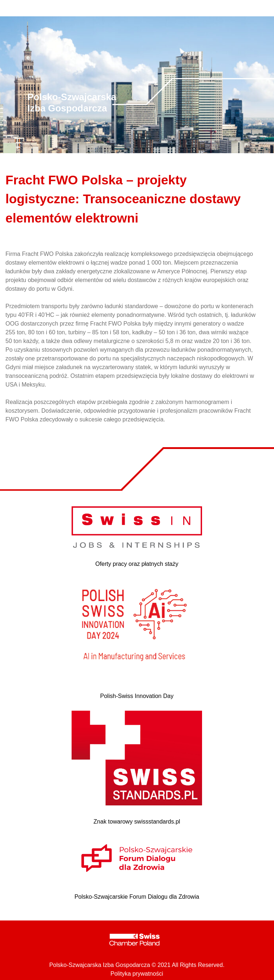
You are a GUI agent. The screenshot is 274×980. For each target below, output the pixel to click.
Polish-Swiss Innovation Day (137, 696)
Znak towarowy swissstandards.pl (137, 822)
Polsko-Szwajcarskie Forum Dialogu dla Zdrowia (137, 897)
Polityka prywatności (137, 974)
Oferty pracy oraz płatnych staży (137, 564)
